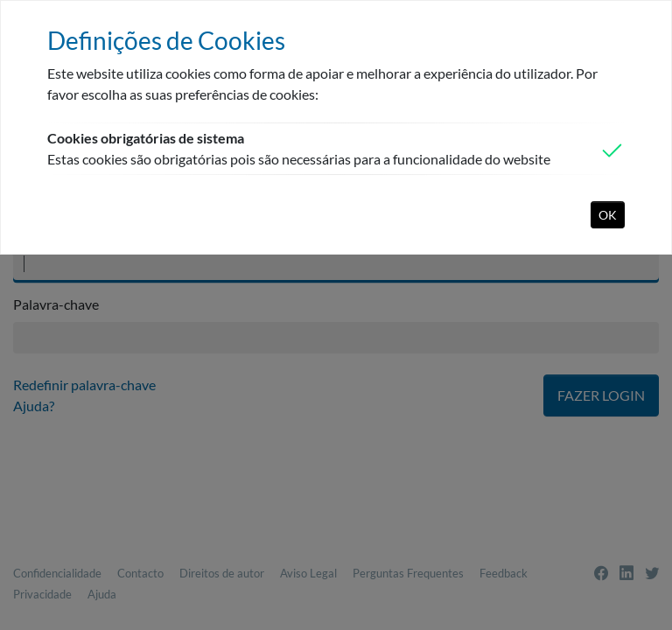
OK (608, 215)
